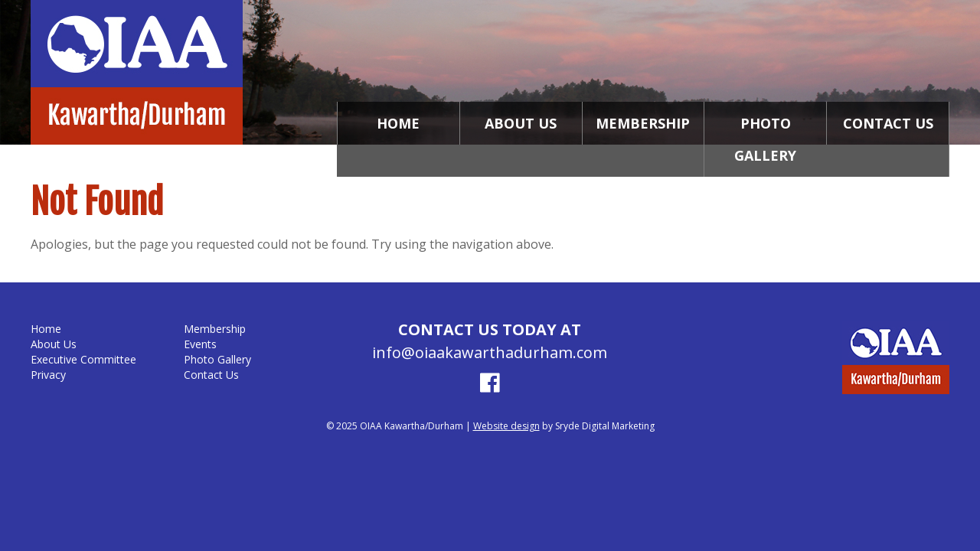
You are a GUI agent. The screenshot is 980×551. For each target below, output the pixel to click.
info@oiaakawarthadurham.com (490, 352)
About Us (521, 123)
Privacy (48, 375)
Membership (643, 123)
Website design (506, 426)
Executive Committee (83, 359)
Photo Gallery (765, 139)
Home (398, 123)
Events (200, 344)
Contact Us (888, 123)
